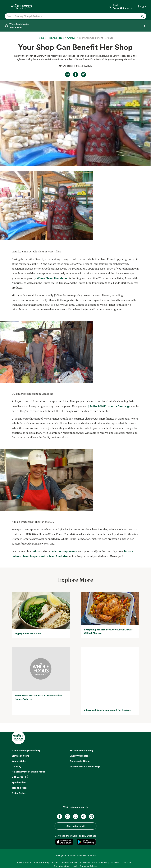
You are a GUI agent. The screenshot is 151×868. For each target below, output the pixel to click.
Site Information (61, 855)
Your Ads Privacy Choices (46, 851)
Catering (16, 755)
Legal (74, 855)
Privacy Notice (24, 851)
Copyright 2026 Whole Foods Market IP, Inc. (75, 844)
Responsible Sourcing (81, 739)
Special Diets (19, 771)
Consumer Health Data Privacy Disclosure (100, 851)
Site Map (126, 851)
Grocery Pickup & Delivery (26, 739)
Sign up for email (75, 815)
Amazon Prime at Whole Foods (28, 761)
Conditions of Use (69, 851)
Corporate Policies (89, 855)
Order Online (19, 782)
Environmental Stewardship (85, 755)
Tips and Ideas (20, 777)
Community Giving (80, 750)
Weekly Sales (19, 750)
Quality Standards (80, 745)
